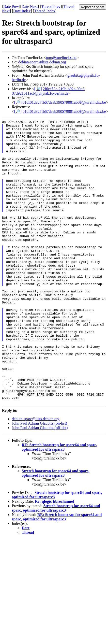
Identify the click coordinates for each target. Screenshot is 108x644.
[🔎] (38, 89)
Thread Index (45, 11)
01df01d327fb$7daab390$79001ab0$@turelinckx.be (64, 102)
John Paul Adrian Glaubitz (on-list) (39, 480)
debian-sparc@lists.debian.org (42, 62)
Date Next (30, 7)
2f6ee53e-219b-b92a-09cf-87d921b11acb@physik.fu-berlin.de (48, 91)
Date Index (22, 11)
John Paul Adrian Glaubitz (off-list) (40, 484)
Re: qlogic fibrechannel (54, 558)
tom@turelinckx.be (61, 58)
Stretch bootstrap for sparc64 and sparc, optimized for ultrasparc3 (55, 530)
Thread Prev (51, 7)
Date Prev (11, 7)
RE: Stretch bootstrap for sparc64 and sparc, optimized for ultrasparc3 (59, 504)
